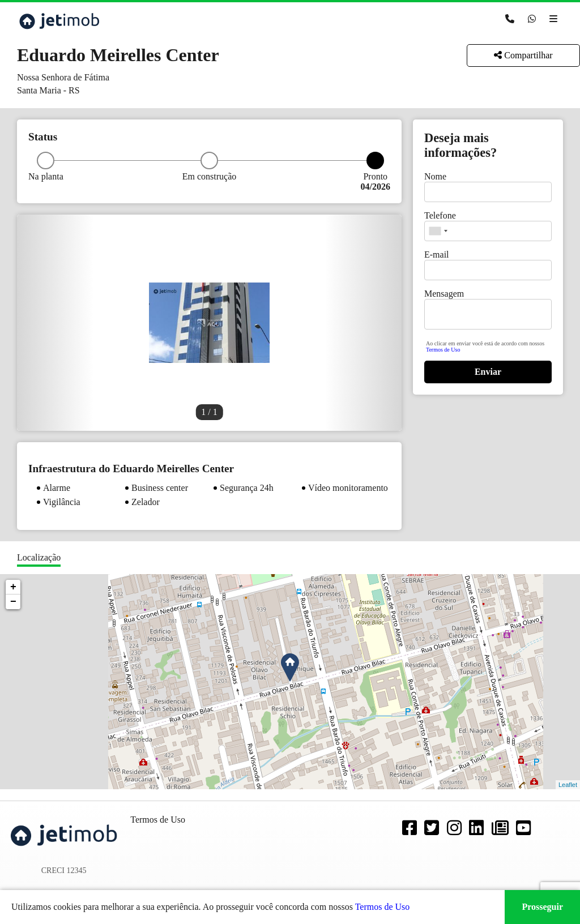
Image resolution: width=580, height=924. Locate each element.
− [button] (13, 602)
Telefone (440, 215)
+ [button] (13, 587)
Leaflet (568, 785)
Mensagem (444, 294)
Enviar (488, 372)
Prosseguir (542, 907)
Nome (435, 176)
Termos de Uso (443, 350)
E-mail (437, 254)
